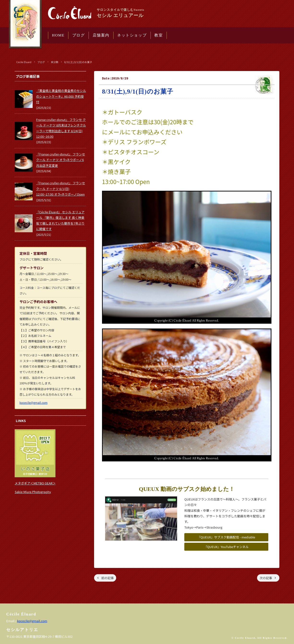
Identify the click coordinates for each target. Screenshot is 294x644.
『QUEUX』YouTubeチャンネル (226, 547)
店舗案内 (101, 35)
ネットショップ (132, 35)
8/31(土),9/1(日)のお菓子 (78, 62)
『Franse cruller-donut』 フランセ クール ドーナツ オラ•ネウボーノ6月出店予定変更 (61, 160)
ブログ (79, 35)
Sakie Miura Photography (33, 492)
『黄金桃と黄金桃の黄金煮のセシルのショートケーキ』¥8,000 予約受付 (61, 96)
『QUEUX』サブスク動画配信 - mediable (226, 537)
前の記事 (108, 578)
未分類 (55, 62)
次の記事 (266, 578)
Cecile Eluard (24, 62)
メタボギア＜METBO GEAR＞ (35, 483)
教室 (159, 35)
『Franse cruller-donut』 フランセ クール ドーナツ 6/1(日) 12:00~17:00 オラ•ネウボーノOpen (61, 189)
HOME (58, 35)
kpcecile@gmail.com (33, 402)
